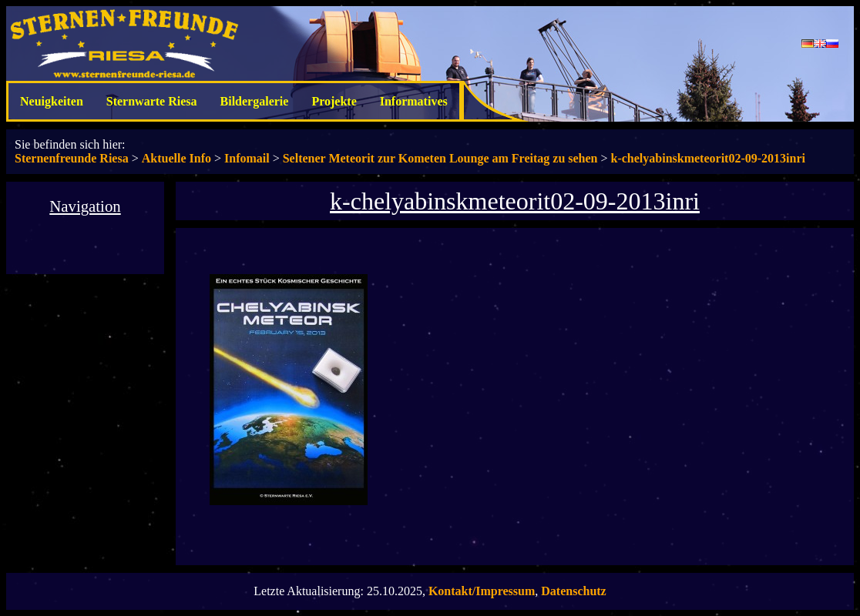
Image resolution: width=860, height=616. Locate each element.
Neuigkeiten (52, 101)
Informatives (414, 101)
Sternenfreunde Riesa (72, 158)
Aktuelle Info (176, 158)
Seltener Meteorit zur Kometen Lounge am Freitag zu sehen (440, 158)
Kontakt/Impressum (482, 591)
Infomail (247, 158)
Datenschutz (573, 591)
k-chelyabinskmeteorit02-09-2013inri (708, 158)
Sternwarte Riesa (152, 101)
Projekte (334, 101)
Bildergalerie (255, 101)
